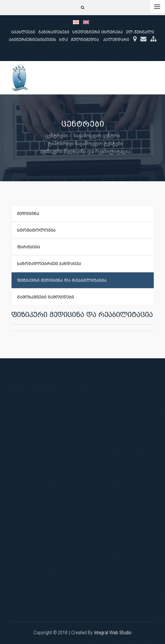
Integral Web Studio (113, 633)
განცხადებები (54, 32)
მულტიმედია (85, 40)
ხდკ (64, 40)
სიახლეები (23, 32)
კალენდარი (116, 40)
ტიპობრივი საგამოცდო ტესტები (85, 143)
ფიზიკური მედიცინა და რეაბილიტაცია (85, 151)
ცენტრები (57, 135)
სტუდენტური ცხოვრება (98, 32)
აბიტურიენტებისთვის (33, 40)
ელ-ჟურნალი (140, 32)
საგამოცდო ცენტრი (97, 135)
